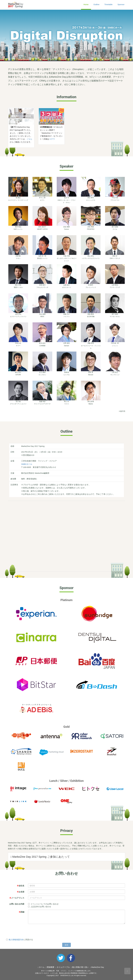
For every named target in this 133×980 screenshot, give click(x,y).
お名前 (21, 892)
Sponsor (121, 4)
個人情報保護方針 (16, 940)
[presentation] (25, 931)
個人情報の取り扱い (80, 967)
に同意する (20, 940)
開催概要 (51, 967)
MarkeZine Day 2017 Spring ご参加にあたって (40, 857)
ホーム (42, 967)
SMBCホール (27, 464)
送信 (67, 945)
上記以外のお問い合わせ (40, 907)
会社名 (21, 886)
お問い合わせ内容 (17, 904)
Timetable (108, 4)
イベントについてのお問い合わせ (43, 904)
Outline (96, 4)
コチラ (52, 139)
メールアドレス (17, 898)
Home (86, 4)
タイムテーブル (63, 967)
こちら (29, 139)
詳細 (22, 912)
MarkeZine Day (98, 967)
